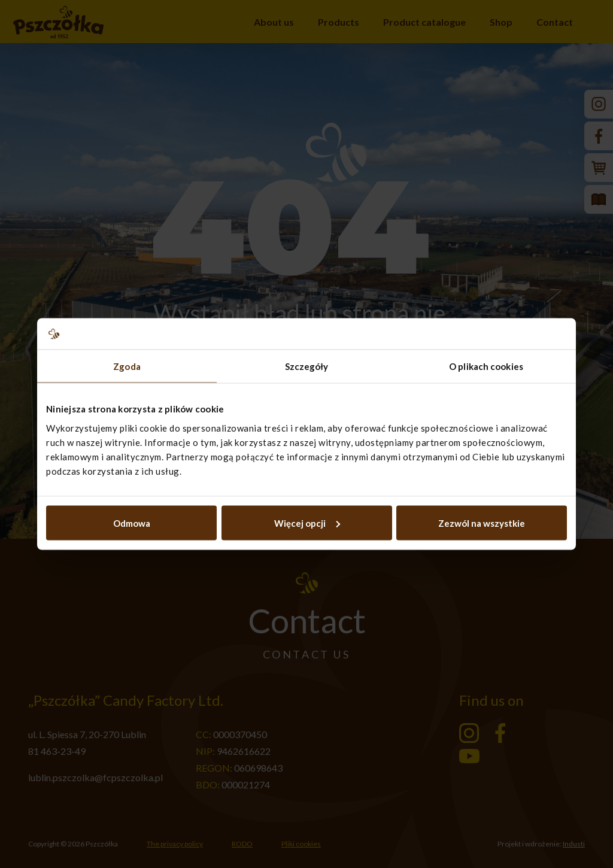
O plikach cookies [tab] (486, 366)
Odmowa (132, 523)
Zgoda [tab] (127, 366)
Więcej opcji (307, 523)
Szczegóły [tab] (307, 366)
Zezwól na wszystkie (482, 523)
